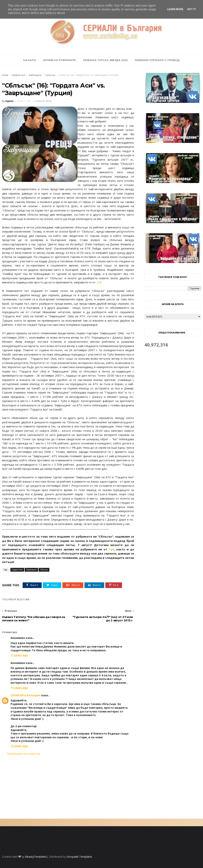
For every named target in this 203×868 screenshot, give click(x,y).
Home (5, 75)
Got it (192, 9)
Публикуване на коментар (24, 754)
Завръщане (35, 75)
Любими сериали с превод (157, 60)
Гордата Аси (18, 75)
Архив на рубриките (60, 60)
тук (98, 282)
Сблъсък (50, 75)
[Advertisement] (68, 787)
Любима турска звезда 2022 (105, 60)
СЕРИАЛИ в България (26, 695)
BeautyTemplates (36, 857)
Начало (30, 60)
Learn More (175, 9)
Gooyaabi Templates (79, 857)
